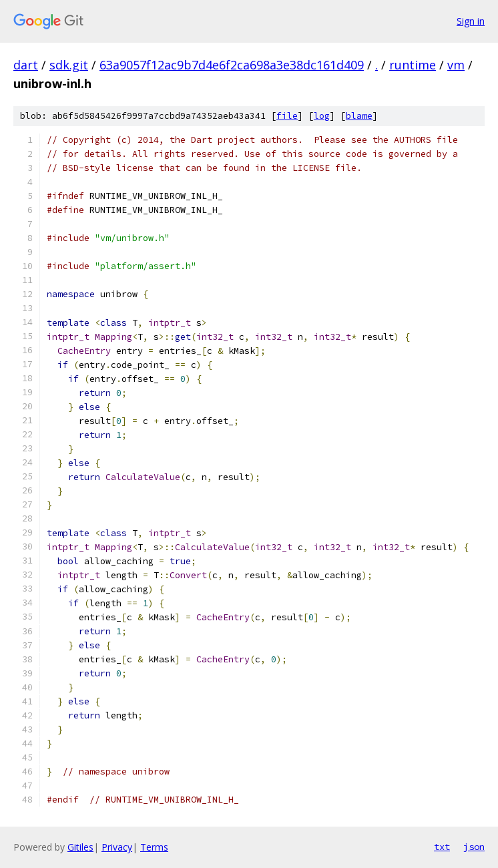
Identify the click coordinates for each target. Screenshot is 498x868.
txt (442, 847)
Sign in (471, 21)
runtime (413, 65)
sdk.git (69, 65)
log (322, 116)
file (287, 116)
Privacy (117, 847)
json (474, 847)
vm (456, 65)
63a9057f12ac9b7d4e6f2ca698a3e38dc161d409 (232, 65)
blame (359, 116)
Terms (154, 847)
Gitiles (80, 847)
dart (26, 65)
